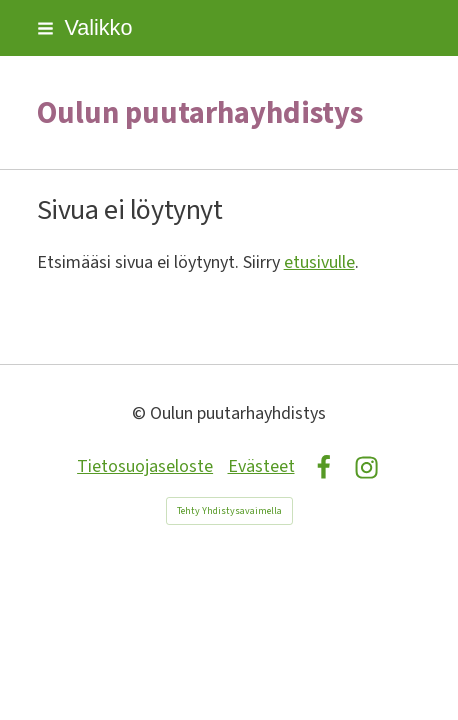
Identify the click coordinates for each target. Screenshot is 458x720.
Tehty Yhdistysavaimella (229, 511)
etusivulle (319, 262)
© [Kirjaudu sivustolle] (141, 413)
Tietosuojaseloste (145, 466)
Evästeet (261, 466)
